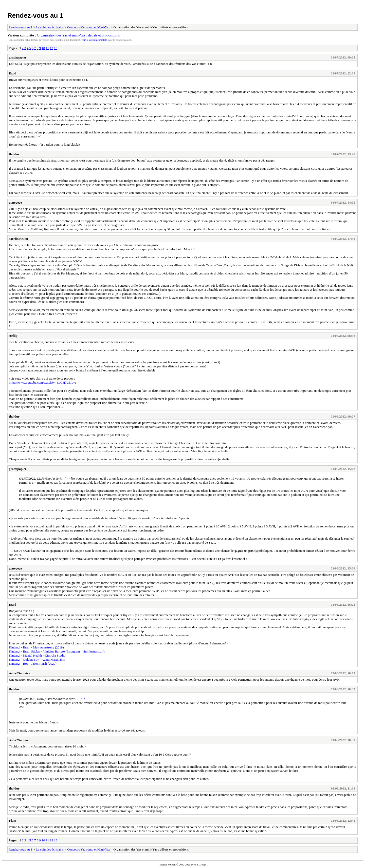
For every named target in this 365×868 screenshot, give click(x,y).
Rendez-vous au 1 (35, 15)
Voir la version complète (94, 40)
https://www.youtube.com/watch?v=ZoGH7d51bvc (43, 382)
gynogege (15, 202)
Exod (13, 73)
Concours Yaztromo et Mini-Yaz (88, 27)
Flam (13, 821)
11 (48, 48)
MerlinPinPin (19, 239)
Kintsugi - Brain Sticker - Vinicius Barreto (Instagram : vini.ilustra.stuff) (57, 651)
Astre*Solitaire (19, 673)
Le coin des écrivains (50, 27)
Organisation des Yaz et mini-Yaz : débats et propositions (78, 35)
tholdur (14, 154)
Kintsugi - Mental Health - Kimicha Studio (37, 655)
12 (51, 48)
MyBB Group (198, 865)
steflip (13, 336)
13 (56, 48)
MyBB (171, 865)
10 (43, 48)
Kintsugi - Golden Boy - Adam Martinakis (37, 659)
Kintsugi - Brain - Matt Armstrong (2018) (36, 647)
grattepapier (18, 57)
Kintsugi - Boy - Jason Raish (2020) (33, 664)
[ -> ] (68, 478)
